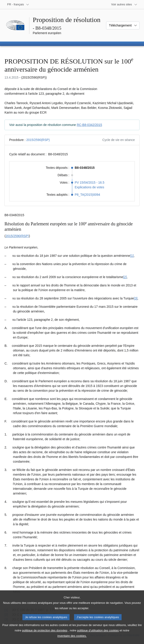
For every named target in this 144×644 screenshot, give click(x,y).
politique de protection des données (45, 635)
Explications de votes (89, 187)
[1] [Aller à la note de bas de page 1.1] (132, 256)
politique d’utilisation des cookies (98, 635)
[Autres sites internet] (124, 4)
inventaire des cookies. (72, 641)
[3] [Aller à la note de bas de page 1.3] (136, 298)
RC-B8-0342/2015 (89, 125)
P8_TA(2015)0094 (87, 195)
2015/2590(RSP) (38, 140)
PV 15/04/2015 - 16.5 (89, 182)
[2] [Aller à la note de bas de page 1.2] (125, 277)
